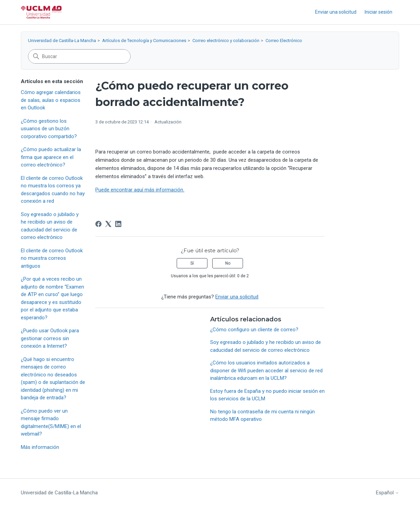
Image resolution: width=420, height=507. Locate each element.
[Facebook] (98, 224)
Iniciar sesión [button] (378, 12)
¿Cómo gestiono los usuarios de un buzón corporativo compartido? (49, 129)
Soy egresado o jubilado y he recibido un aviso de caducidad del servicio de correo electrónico (50, 226)
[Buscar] (79, 56)
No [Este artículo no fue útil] (228, 263)
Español (388, 493)
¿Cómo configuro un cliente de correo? (254, 330)
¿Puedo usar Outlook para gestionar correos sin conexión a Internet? (50, 338)
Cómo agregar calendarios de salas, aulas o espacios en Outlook (51, 100)
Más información (40, 447)
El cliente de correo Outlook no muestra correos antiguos (52, 258)
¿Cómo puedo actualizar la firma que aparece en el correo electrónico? (51, 157)
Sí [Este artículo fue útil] (192, 263)
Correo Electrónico (284, 41)
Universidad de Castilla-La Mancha (62, 41)
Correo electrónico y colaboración (226, 41)
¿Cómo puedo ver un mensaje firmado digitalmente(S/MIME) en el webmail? (51, 423)
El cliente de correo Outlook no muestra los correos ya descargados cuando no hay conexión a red (53, 190)
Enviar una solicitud (336, 12)
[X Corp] (108, 224)
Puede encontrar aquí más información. (140, 190)
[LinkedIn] (118, 224)
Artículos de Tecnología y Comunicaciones (144, 41)
